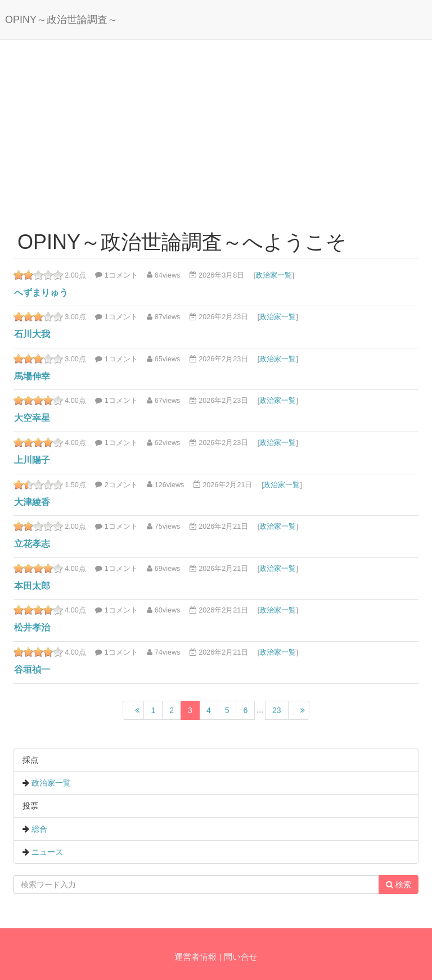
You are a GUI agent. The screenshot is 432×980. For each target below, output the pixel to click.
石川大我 (32, 334)
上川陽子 (32, 460)
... (260, 710)
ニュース (47, 852)
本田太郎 (32, 586)
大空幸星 (32, 418)
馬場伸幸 (32, 376)
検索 (399, 884)
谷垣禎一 (32, 670)
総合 (39, 829)
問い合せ (241, 957)
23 (277, 710)
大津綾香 (32, 502)
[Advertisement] (216, 130)
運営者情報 (195, 957)
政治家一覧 (274, 275)
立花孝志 (32, 544)
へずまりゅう (41, 292)
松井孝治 (32, 627)
